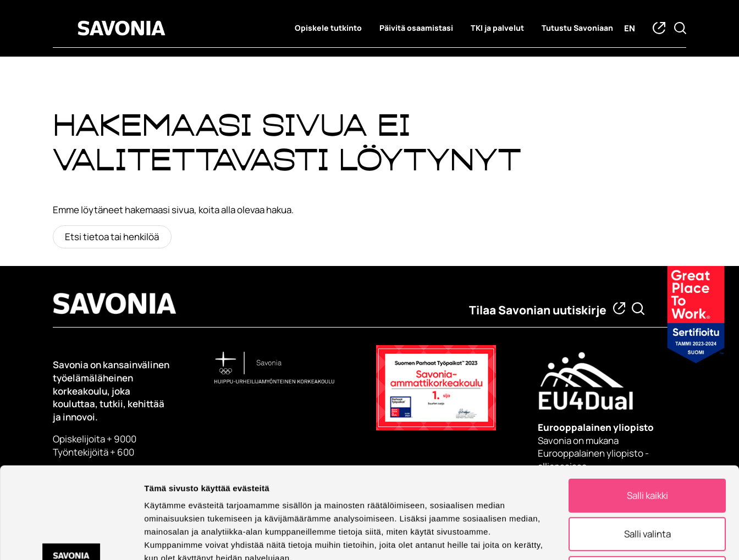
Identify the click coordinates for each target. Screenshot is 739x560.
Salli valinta (647, 448)
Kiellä (647, 487)
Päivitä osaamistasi (416, 28)
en (630, 28)
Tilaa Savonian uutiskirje (538, 310)
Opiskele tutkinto (328, 28)
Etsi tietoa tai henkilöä (112, 237)
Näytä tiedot (588, 538)
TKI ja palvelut (497, 28)
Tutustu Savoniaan (577, 28)
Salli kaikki (647, 410)
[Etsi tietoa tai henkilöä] (638, 309)
